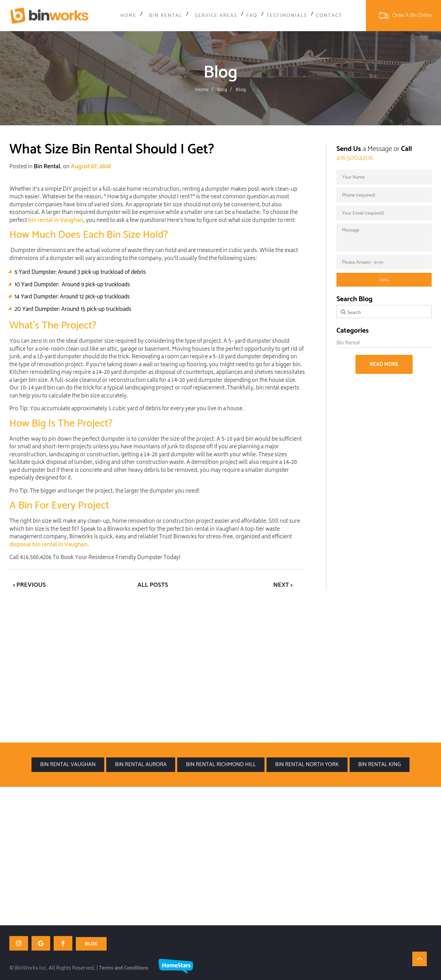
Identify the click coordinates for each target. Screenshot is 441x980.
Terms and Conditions (124, 968)
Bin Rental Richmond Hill (221, 765)
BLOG (91, 943)
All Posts (153, 585)
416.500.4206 (355, 158)
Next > (283, 585)
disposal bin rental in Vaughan (48, 545)
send (384, 280)
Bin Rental (167, 16)
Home (133, 16)
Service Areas (213, 16)
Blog (222, 90)
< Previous (29, 585)
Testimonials (284, 16)
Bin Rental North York (307, 765)
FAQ (249, 16)
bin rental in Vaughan (56, 221)
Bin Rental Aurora (141, 765)
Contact (326, 16)
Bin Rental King (380, 765)
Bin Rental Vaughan (68, 765)
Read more (384, 364)
